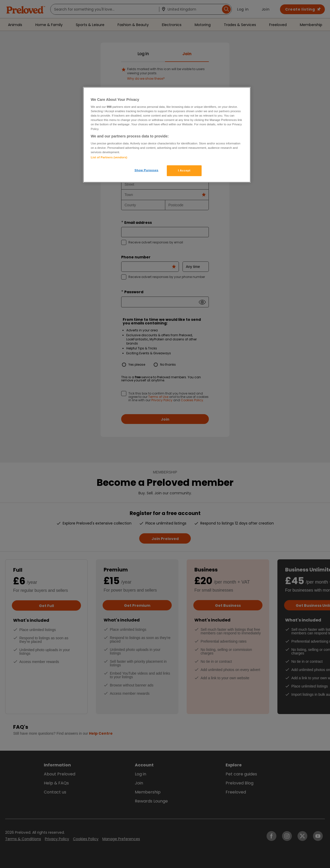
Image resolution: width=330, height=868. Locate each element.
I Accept (184, 170)
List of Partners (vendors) (109, 157)
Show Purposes (147, 170)
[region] (167, 135)
